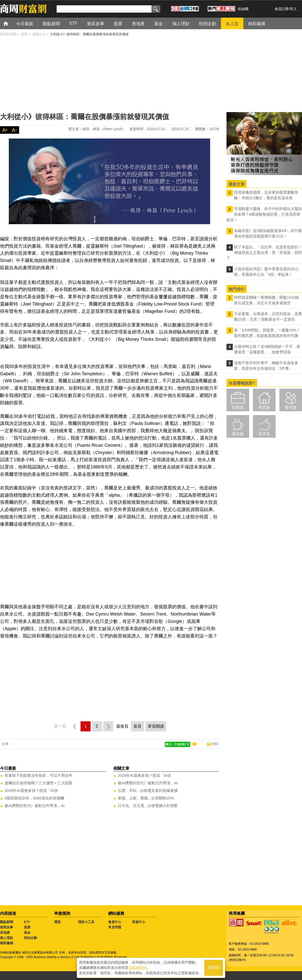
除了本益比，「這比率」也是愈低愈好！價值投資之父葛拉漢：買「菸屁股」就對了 (264, 252)
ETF (27, 922)
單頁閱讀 (156, 726)
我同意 (214, 968)
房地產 (5, 933)
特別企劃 (30, 938)
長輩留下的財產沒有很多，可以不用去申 (39, 775)
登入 (293, 9)
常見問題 (115, 927)
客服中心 (139, 922)
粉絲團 (243, 9)
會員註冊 (282, 9)
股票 (27, 927)
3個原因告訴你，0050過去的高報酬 (34, 798)
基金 (27, 933)
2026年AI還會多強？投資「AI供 (31, 790)
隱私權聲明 (138, 968)
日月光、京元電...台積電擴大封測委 (148, 806)
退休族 (238, 434)
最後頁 (122, 726)
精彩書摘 (7, 943)
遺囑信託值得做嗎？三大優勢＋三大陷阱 (39, 783)
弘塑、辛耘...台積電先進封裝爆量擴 (148, 790)
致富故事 (7, 927)
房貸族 (264, 407)
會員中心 (115, 922)
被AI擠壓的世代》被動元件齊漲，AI (34, 806)
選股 (57, 922)
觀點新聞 (7, 922)
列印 (215, 744)
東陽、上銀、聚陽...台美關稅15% (146, 798)
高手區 (264, 434)
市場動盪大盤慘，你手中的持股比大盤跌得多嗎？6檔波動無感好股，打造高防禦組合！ (264, 214)
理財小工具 (86, 922)
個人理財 (7, 938)
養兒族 (291, 407)
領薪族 (238, 407)
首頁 (10, 23)
